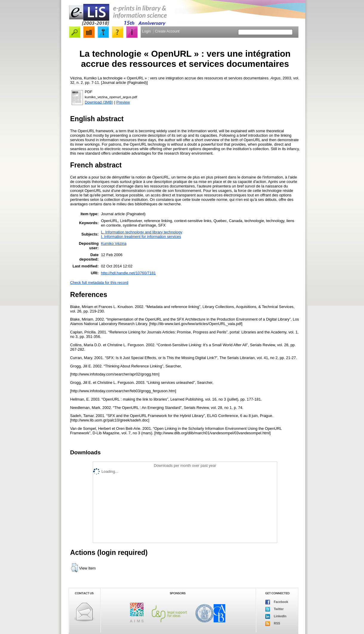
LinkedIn (276, 616)
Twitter (274, 609)
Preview (123, 102)
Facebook (277, 602)
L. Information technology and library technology (141, 232)
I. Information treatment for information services (141, 237)
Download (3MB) (99, 102)
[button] (74, 568)
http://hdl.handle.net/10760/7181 (128, 273)
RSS (273, 624)
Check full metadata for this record (99, 283)
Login (146, 31)
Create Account (167, 31)
